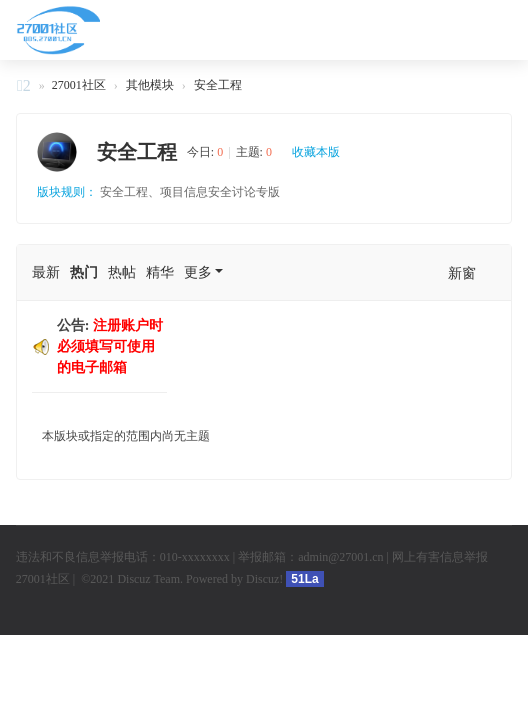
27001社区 (24, 88)
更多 (198, 272)
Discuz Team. (151, 579)
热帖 (122, 272)
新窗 (462, 273)
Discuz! (264, 579)
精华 (160, 272)
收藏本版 (316, 152)
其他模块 (150, 85)
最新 (46, 272)
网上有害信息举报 (440, 557)
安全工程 (218, 85)
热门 (84, 272)
